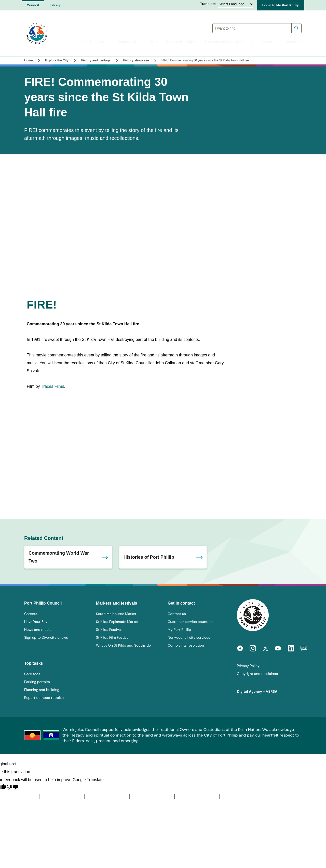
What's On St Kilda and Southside (123, 645)
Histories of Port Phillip (149, 557)
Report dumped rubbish (44, 698)
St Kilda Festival (109, 630)
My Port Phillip (179, 630)
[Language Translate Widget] (236, 4)
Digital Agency (249, 691)
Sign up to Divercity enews (46, 637)
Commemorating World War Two (59, 557)
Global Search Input (257, 22)
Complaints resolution (186, 645)
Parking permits (37, 682)
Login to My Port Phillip (281, 5)
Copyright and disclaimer (258, 674)
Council (33, 5)
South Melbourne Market (116, 614)
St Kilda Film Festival (113, 637)
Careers (31, 614)
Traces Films (53, 386)
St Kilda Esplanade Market (117, 622)
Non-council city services (189, 637)
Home (28, 60)
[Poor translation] (12, 787)
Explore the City (182, 42)
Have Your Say (36, 622)
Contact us (293, 42)
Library (56, 5)
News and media (38, 630)
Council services (95, 42)
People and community (138, 42)
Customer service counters (190, 622)
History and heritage (96, 60)
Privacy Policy (248, 666)
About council (264, 42)
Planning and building (224, 42)
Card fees (32, 674)
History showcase (136, 60)
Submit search (297, 27)
